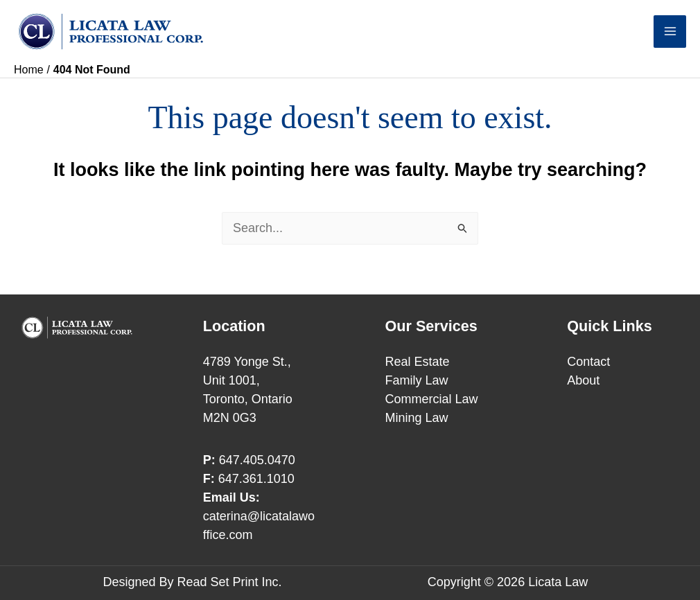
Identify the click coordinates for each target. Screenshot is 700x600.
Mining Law (417, 418)
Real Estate (418, 362)
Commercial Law (432, 399)
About (583, 380)
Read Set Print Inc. (229, 582)
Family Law (417, 380)
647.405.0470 (257, 460)
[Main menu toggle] (670, 32)
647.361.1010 (256, 479)
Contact (588, 362)
